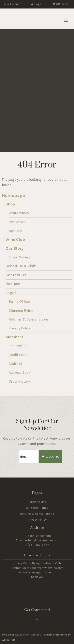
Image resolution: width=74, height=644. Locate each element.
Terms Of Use (19, 302)
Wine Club (15, 240)
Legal (11, 293)
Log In (37, 4)
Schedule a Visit (21, 266)
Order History (19, 381)
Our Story (15, 248)
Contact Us (16, 275)
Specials (15, 231)
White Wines (19, 213)
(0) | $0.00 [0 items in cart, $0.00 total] (61, 4)
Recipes (13, 284)
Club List (16, 364)
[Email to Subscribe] (28, 456)
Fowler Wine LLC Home (24, 19)
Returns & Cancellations (29, 319)
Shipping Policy (21, 310)
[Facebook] (37, 619)
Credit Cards (19, 355)
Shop (10, 204)
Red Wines (17, 222)
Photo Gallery (19, 257)
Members (14, 337)
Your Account (12, 4)
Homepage (13, 195)
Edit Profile (17, 346)
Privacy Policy (20, 328)
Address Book (20, 373)
